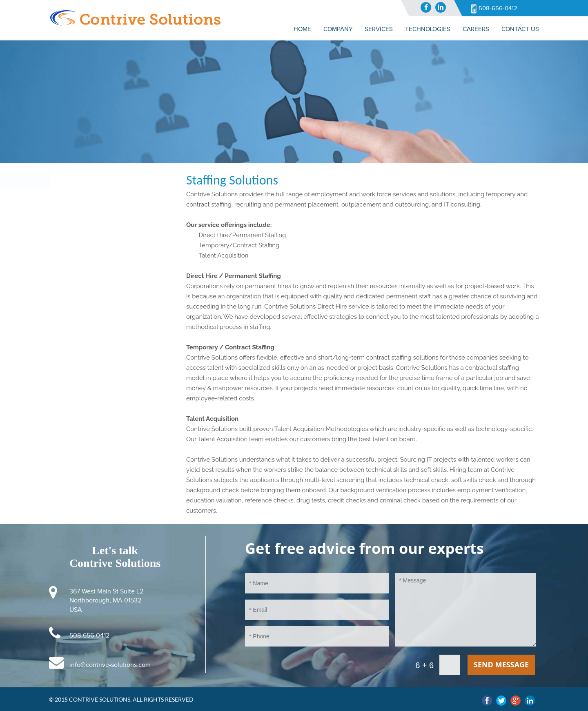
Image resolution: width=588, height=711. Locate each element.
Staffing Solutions (68, 214)
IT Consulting (63, 197)
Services (57, 180)
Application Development (80, 231)
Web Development (71, 249)
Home (302, 29)
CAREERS (476, 29)
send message (501, 664)
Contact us (520, 29)
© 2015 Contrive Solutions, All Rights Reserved (121, 699)
